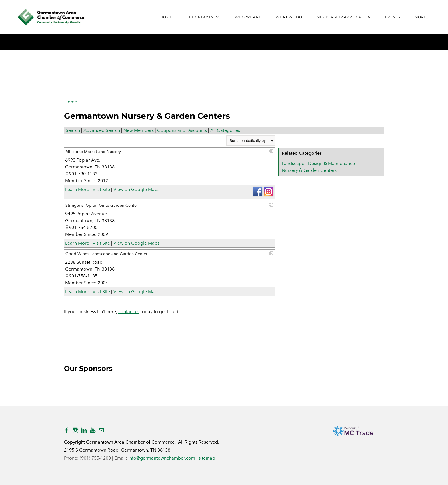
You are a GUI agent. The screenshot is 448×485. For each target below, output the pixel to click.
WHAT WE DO (289, 17)
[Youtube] (93, 430)
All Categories (225, 130)
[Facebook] (67, 430)
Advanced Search (102, 130)
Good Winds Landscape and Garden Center (106, 254)
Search (73, 130)
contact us (129, 312)
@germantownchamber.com (166, 458)
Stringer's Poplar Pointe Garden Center (102, 205)
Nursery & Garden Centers (309, 170)
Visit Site (101, 189)
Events (393, 17)
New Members (139, 130)
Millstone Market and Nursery (93, 152)
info (132, 458)
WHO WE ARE (248, 17)
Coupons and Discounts (182, 130)
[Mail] (101, 430)
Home (166, 17)
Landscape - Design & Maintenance (318, 163)
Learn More (77, 189)
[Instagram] (75, 430)
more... (422, 17)
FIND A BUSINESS (203, 17)
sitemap (207, 458)
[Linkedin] (84, 430)
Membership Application (344, 17)
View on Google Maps (136, 189)
